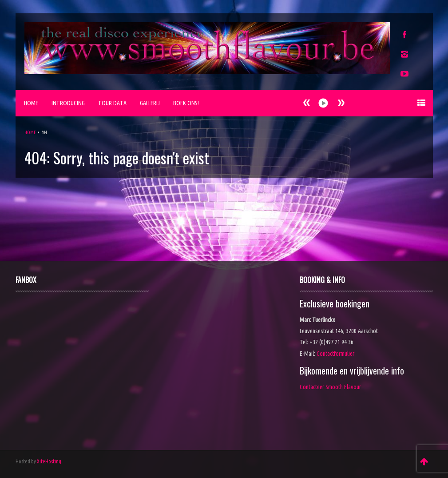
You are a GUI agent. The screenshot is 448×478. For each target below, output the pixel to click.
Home (31, 103)
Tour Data (112, 103)
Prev (341, 103)
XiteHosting (49, 461)
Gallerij (150, 103)
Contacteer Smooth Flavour (330, 387)
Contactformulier (335, 354)
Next (307, 103)
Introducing (68, 103)
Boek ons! (186, 103)
